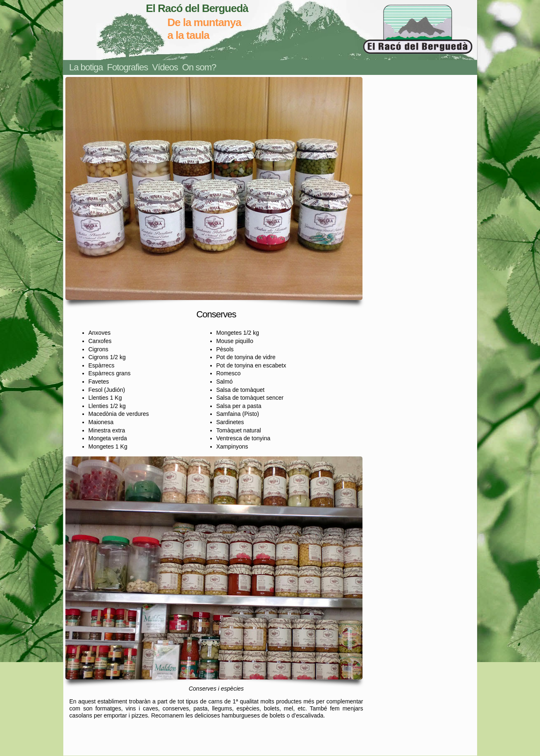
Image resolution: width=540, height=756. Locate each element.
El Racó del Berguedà (197, 8)
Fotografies (128, 67)
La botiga (86, 67)
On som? (199, 67)
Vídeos (165, 67)
